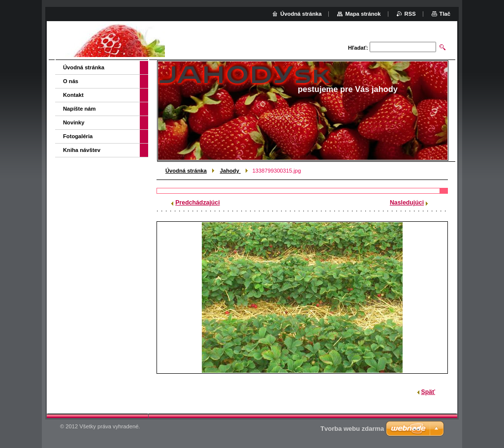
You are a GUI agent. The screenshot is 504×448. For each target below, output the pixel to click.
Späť (428, 392)
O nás (71, 81)
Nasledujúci (407, 203)
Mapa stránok (363, 14)
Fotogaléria (78, 136)
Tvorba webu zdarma (352, 429)
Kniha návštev (82, 150)
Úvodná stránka (186, 171)
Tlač (445, 14)
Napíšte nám (79, 109)
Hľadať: (358, 48)
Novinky (74, 122)
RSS (410, 14)
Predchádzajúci (197, 203)
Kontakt (73, 95)
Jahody (230, 171)
